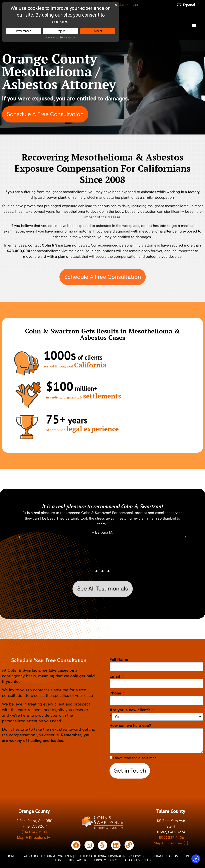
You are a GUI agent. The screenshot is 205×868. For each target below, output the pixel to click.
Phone (116, 693)
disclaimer (147, 758)
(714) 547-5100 (34, 832)
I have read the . (135, 758)
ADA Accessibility (138, 860)
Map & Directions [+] (34, 838)
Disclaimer (78, 860)
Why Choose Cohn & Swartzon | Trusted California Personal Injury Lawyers (85, 856)
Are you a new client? (130, 710)
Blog (57, 860)
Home (11, 856)
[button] (194, 25)
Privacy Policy (106, 860)
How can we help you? (130, 725)
